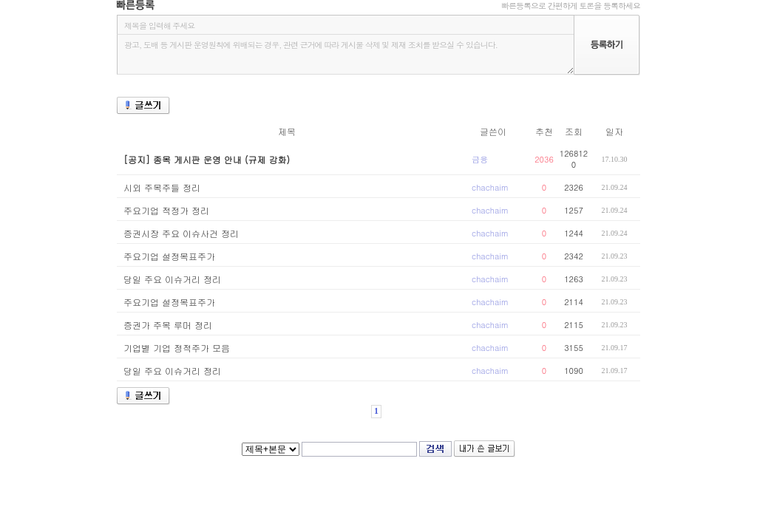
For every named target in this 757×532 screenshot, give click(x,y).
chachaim (490, 187)
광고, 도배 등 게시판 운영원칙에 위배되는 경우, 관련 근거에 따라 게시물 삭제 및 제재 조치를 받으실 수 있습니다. (345, 54)
